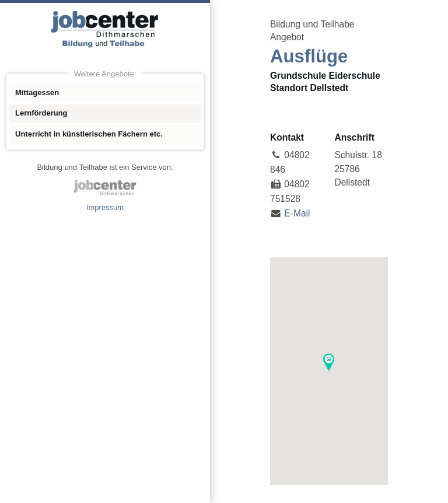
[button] (329, 362)
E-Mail (297, 213)
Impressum (105, 207)
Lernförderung (41, 113)
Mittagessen (37, 92)
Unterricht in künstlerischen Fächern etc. (89, 134)
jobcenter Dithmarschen (105, 187)
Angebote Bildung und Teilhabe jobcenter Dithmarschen (105, 29)
